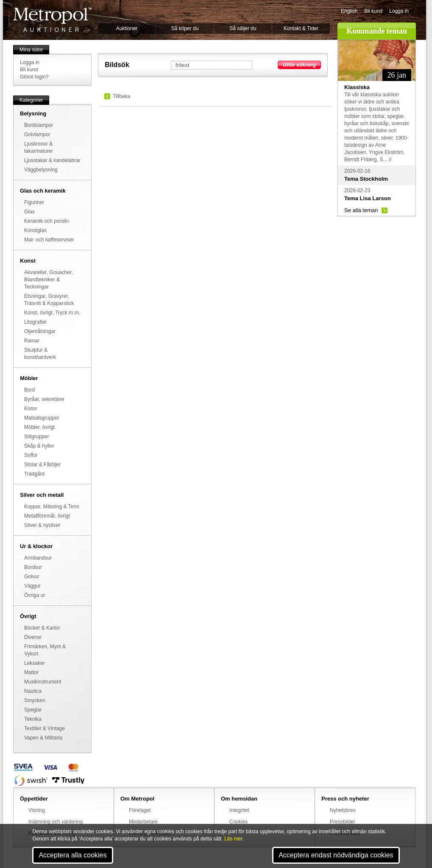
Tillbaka (121, 96)
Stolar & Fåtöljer (42, 465)
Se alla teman (361, 210)
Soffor (31, 455)
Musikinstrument (43, 682)
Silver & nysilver (42, 525)
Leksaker (35, 663)
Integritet (239, 810)
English (349, 11)
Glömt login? (34, 77)
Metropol (52, 20)
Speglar (33, 710)
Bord (29, 390)
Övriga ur (35, 595)
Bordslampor (39, 125)
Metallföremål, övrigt (47, 516)
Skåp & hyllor (39, 446)
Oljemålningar (40, 331)
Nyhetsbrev (343, 810)
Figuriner (34, 202)
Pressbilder (343, 822)
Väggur (32, 586)
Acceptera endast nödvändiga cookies (336, 855)
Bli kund (373, 11)
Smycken (35, 700)
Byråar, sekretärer (44, 399)
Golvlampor (37, 134)
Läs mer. (234, 839)
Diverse (33, 637)
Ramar (32, 341)
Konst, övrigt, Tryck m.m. (52, 313)
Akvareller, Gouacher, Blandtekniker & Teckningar (49, 280)
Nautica (33, 691)
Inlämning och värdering (56, 822)
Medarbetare (143, 822)
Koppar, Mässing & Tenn (52, 507)
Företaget (140, 810)
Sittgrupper (37, 437)
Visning (37, 810)
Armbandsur (38, 558)
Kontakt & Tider (301, 28)
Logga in (399, 11)
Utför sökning (299, 65)
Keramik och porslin (46, 221)
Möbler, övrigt (39, 427)
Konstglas (35, 230)
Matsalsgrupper (42, 418)
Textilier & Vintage (45, 728)
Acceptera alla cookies (72, 855)
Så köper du (185, 28)
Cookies (238, 822)
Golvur (32, 577)
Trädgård (34, 474)
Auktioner (127, 28)
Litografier (35, 322)
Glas (29, 212)
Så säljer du (243, 28)
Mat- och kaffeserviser (49, 240)
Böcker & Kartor (42, 628)
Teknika (33, 719)
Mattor (31, 672)
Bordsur (33, 567)
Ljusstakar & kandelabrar (52, 160)
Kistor (31, 409)
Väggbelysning (41, 170)
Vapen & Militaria (43, 738)
